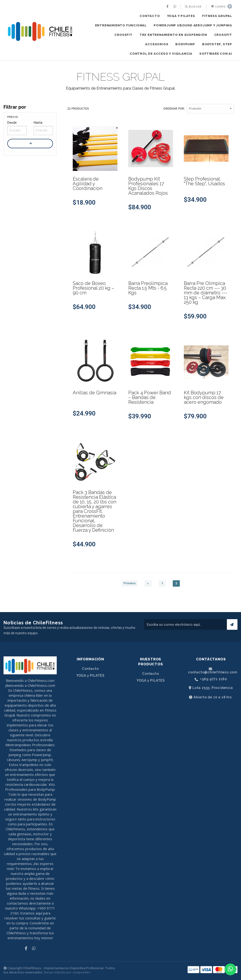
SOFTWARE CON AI (216, 54)
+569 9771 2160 (211, 679)
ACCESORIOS (157, 44)
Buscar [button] (193, 7)
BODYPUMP (185, 44)
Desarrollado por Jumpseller (67, 972)
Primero (130, 583)
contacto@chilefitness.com (213, 671)
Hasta (38, 123)
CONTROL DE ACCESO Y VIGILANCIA (161, 54)
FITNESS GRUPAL (217, 16)
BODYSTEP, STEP (217, 44)
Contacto (150, 16)
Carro (221, 6)
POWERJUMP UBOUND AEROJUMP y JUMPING (193, 25)
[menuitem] (168, 7)
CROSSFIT (123, 35)
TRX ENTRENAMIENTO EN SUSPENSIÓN (173, 35)
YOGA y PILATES (181, 16)
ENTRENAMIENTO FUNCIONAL (121, 25)
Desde (12, 123)
